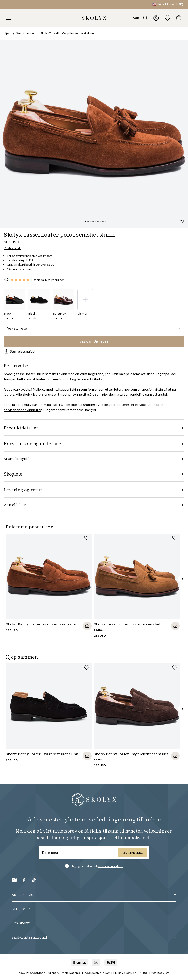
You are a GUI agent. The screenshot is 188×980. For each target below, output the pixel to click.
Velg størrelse (94, 328)
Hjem (8, 33)
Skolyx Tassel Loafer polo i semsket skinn (67, 33)
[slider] (94, 134)
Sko (18, 33)
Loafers (31, 33)
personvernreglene (110, 866)
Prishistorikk (12, 248)
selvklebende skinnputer (23, 410)
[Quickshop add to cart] (87, 626)
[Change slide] (86, 221)
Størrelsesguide (19, 351)
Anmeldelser (94, 505)
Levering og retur (94, 490)
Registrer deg (132, 852)
